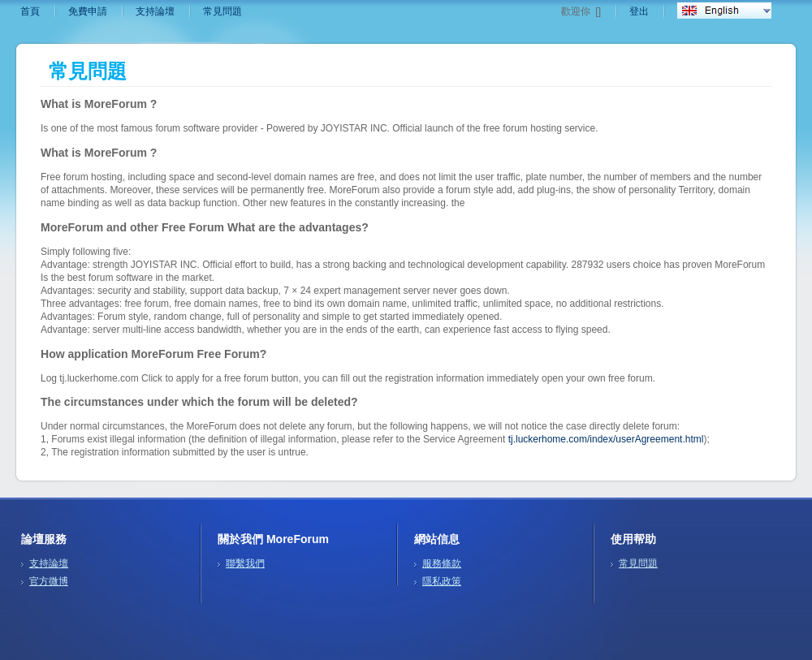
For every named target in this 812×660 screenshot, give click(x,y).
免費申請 (88, 11)
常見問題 (222, 11)
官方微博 (49, 581)
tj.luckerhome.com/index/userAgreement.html (606, 439)
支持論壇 (155, 11)
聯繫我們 (245, 563)
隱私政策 (442, 581)
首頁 (30, 11)
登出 (639, 11)
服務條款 (442, 563)
